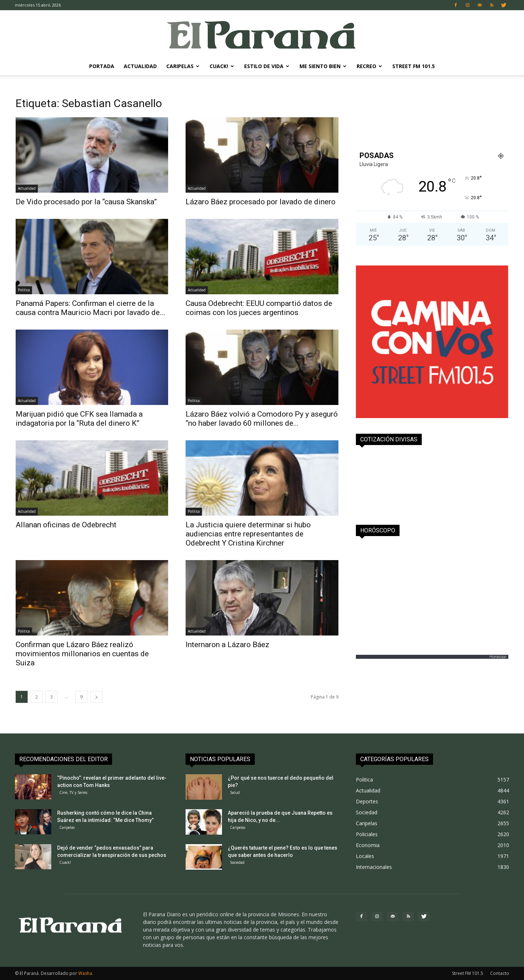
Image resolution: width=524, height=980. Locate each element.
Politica (24, 290)
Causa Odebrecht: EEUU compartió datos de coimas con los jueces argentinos (259, 308)
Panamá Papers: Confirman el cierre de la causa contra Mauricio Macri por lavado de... (90, 308)
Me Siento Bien (323, 66)
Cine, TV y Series (73, 792)
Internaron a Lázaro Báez (227, 645)
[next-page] (96, 697)
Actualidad (140, 66)
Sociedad (237, 862)
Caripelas (183, 66)
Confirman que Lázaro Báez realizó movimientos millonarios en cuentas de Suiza (82, 654)
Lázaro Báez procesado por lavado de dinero (261, 202)
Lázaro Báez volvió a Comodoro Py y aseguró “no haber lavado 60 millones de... (262, 419)
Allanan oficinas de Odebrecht (66, 525)
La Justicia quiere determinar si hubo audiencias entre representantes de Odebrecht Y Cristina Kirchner (248, 534)
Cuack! (222, 66)
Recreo (369, 66)
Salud (235, 792)
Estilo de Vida (267, 66)
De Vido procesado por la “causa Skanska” (86, 202)
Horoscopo (498, 657)
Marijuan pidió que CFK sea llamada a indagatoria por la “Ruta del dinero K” (79, 419)
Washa (85, 973)
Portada (102, 66)
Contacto (500, 973)
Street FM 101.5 (414, 66)
